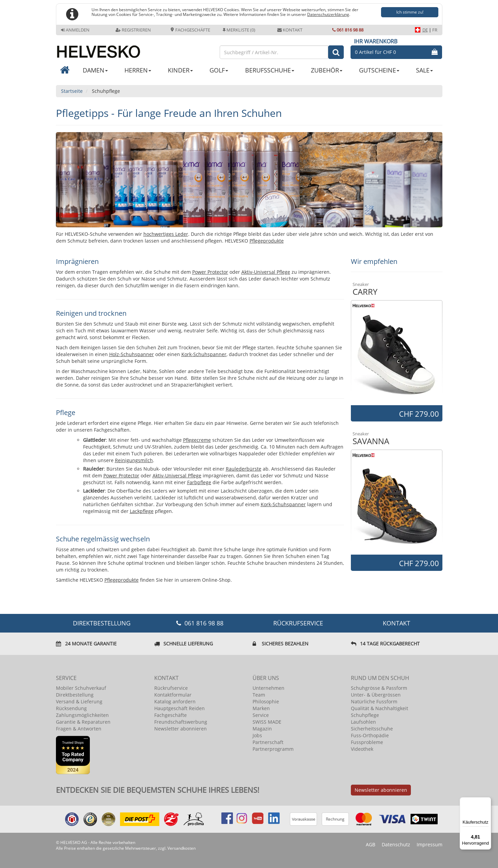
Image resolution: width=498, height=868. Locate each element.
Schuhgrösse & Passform (379, 688)
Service (261, 715)
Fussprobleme (367, 742)
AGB (371, 844)
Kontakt (290, 30)
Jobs (257, 735)
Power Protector (210, 272)
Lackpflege (142, 511)
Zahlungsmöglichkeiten (82, 715)
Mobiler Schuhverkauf (81, 688)
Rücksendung (71, 708)
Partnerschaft (268, 742)
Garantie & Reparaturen (83, 722)
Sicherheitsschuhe (372, 729)
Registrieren (133, 30)
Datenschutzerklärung (328, 14)
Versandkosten (182, 848)
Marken (261, 708)
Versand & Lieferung (79, 701)
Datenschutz (396, 844)
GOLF (219, 70)
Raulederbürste (244, 469)
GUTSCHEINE (379, 70)
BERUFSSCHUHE (270, 70)
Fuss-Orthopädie (370, 735)
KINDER (180, 70)
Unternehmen (268, 688)
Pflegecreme (197, 440)
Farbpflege (199, 482)
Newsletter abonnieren (181, 729)
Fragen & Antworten (79, 729)
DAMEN (95, 70)
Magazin (262, 729)
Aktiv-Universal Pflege (266, 272)
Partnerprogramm (273, 749)
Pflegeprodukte (267, 241)
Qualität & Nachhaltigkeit (380, 708)
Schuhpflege (365, 715)
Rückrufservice (298, 623)
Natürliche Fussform (374, 701)
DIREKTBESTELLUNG (102, 623)
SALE (424, 70)
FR (435, 30)
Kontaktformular (173, 695)
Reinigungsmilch (134, 460)
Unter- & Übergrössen (376, 695)
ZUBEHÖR (327, 70)
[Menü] (487, 801)
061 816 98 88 (348, 30)
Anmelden (75, 30)
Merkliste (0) (239, 30)
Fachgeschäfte (190, 30)
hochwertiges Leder (166, 234)
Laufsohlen (363, 722)
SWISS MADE (267, 722)
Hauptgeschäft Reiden (180, 708)
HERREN (138, 70)
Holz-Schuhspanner (132, 354)
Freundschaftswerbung (181, 722)
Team (259, 695)
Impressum (430, 844)
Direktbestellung (75, 695)
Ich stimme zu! (410, 12)
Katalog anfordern (175, 701)
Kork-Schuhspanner (204, 354)
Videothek (362, 749)
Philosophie (266, 701)
